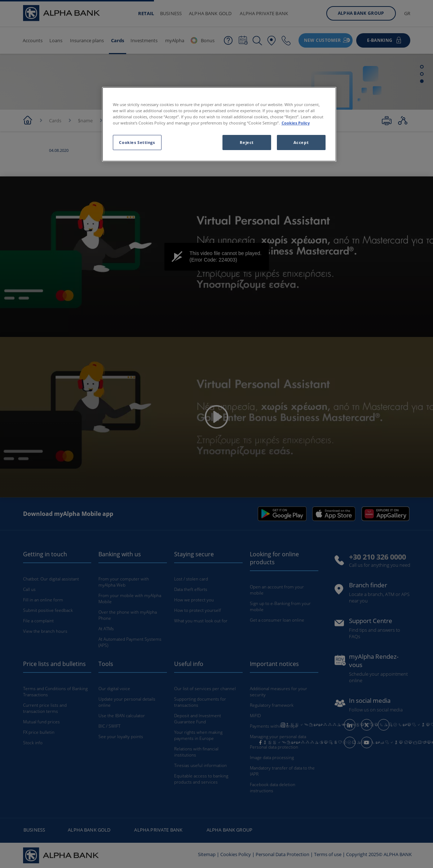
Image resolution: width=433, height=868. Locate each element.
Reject (247, 142)
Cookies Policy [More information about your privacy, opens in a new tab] (296, 123)
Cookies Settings (137, 142)
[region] (219, 124)
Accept (301, 142)
